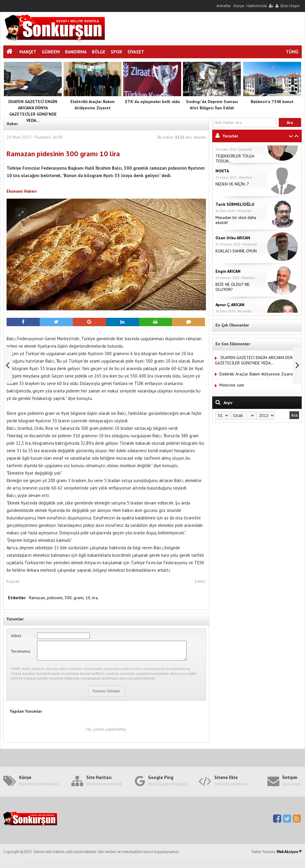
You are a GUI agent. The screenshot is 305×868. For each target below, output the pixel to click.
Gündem (51, 52)
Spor (116, 52)
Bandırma (76, 52)
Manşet (28, 52)
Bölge (99, 52)
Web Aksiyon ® (289, 855)
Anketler (224, 6)
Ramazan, (38, 598)
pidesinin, (56, 598)
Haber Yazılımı (13, 865)
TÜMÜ (292, 52)
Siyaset (136, 52)
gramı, (79, 598)
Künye (239, 6)
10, (89, 598)
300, (69, 598)
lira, (95, 598)
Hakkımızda (257, 6)
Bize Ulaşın (290, 6)
